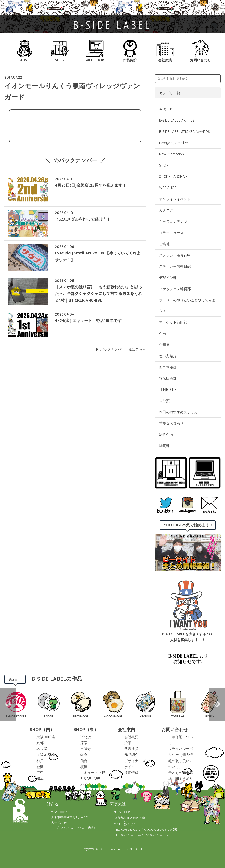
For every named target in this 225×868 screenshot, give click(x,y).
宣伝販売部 (168, 378)
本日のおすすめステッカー (180, 412)
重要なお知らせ (171, 423)
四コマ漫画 (168, 367)
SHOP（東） (86, 729)
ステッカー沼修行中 (175, 255)
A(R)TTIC (166, 109)
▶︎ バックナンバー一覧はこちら (121, 349)
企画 (163, 333)
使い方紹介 (168, 356)
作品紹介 (131, 755)
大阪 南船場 (46, 737)
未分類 (164, 401)
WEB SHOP (168, 188)
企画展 (164, 345)
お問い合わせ (175, 729)
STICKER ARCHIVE (174, 177)
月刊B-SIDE (168, 390)
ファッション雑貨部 (175, 289)
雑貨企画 (166, 434)
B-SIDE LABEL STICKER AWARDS (184, 132)
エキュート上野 (93, 773)
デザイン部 (168, 278)
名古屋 (42, 749)
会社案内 (126, 729)
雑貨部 (164, 446)
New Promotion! (172, 154)
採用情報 (131, 773)
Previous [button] (8, 704)
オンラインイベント (175, 199)
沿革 (128, 743)
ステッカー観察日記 (175, 266)
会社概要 (131, 737)
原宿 (84, 743)
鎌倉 (84, 755)
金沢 (40, 767)
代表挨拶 (131, 749)
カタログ (166, 210)
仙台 (84, 761)
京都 (40, 743)
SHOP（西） (42, 729)
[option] (48, 704)
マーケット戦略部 (173, 322)
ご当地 (164, 244)
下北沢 (86, 737)
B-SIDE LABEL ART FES (177, 120)
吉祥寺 (86, 749)
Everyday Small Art (174, 143)
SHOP (164, 165)
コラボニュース (171, 233)
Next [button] (217, 704)
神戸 (40, 761)
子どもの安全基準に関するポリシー (181, 779)
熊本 (40, 779)
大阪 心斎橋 (46, 755)
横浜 (84, 767)
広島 (40, 773)
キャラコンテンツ (173, 221)
